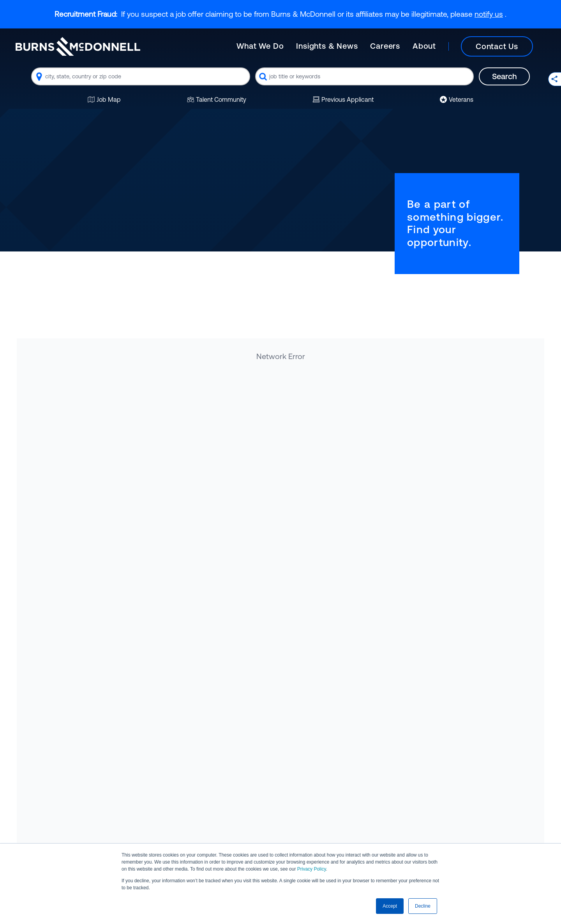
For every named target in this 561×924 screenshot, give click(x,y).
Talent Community (217, 99)
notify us (489, 14)
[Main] (391, 46)
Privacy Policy (312, 869)
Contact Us (497, 46)
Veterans (457, 99)
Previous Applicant (343, 99)
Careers (385, 46)
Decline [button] (423, 906)
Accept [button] (390, 906)
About (424, 46)
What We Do (260, 46)
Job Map (104, 99)
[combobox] (141, 76)
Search (504, 76)
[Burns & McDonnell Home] (78, 47)
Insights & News (327, 46)
